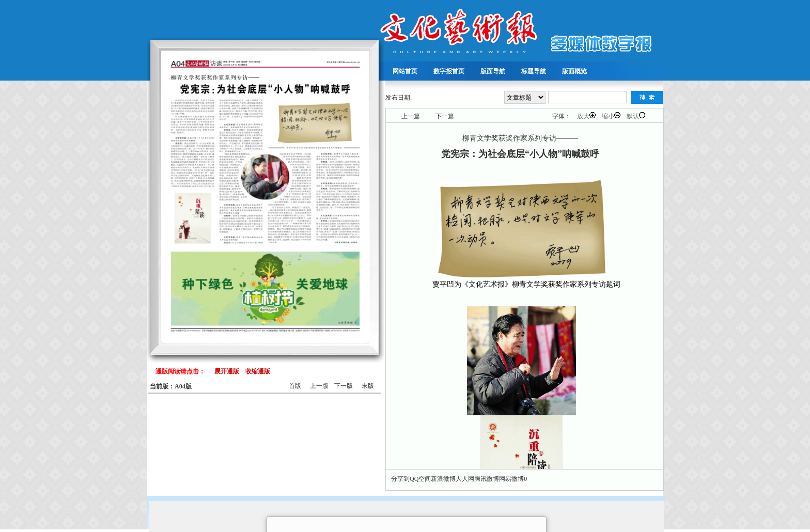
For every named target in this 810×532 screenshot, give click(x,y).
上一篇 (411, 116)
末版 (368, 386)
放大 (586, 116)
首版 (295, 386)
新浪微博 (443, 479)
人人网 (465, 479)
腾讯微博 (487, 479)
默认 (636, 116)
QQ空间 (420, 479)
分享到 (400, 479)
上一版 (319, 386)
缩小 (611, 116)
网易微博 (511, 479)
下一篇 (445, 116)
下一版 (344, 386)
